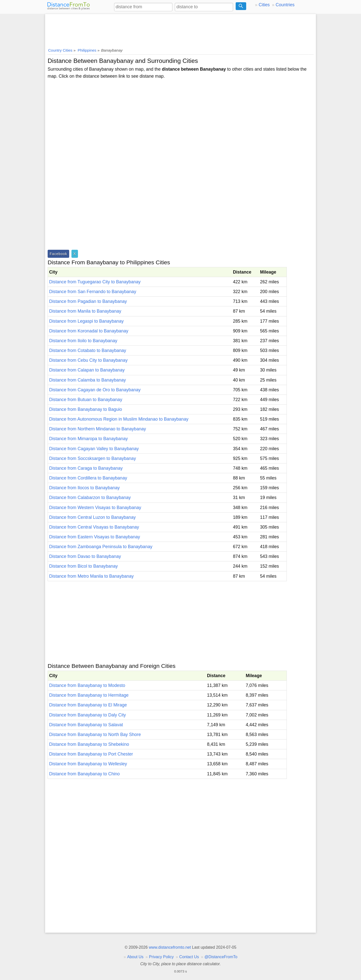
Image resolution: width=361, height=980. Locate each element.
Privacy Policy (161, 957)
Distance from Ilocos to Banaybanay (84, 488)
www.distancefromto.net (170, 947)
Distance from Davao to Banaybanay (85, 556)
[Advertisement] (180, 29)
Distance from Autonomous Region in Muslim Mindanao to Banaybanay (119, 419)
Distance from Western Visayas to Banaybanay (95, 508)
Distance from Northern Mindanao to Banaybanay (98, 429)
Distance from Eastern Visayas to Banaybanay (95, 537)
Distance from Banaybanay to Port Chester (91, 754)
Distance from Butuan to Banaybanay (86, 400)
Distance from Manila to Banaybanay (85, 311)
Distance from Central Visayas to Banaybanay (94, 527)
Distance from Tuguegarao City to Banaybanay (95, 282)
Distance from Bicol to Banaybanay (83, 566)
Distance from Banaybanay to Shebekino (89, 744)
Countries (285, 5)
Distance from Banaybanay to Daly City (87, 715)
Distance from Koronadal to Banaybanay (89, 331)
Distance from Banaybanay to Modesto (87, 685)
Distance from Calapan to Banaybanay (87, 370)
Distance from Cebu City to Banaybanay (88, 360)
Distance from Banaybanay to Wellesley (88, 764)
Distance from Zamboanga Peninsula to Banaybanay (101, 547)
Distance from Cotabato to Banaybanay (88, 350)
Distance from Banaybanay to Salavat (86, 725)
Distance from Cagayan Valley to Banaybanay (94, 449)
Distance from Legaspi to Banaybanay (86, 321)
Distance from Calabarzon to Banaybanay (90, 498)
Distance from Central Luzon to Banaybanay (92, 517)
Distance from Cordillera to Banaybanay (88, 478)
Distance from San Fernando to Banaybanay (93, 292)
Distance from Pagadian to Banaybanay (88, 301)
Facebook (58, 254)
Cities (264, 5)
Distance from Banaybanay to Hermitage (89, 695)
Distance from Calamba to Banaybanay (87, 380)
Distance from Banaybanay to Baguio (85, 409)
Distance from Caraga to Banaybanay (86, 468)
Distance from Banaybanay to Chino (84, 774)
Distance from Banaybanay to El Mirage (88, 705)
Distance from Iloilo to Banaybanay (83, 341)
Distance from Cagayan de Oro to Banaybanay (95, 390)
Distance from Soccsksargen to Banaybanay (93, 458)
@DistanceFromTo (221, 957)
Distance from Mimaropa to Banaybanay (88, 439)
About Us (135, 957)
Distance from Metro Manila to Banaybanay (91, 576)
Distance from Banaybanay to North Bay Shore (95, 734)
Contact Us (189, 957)
